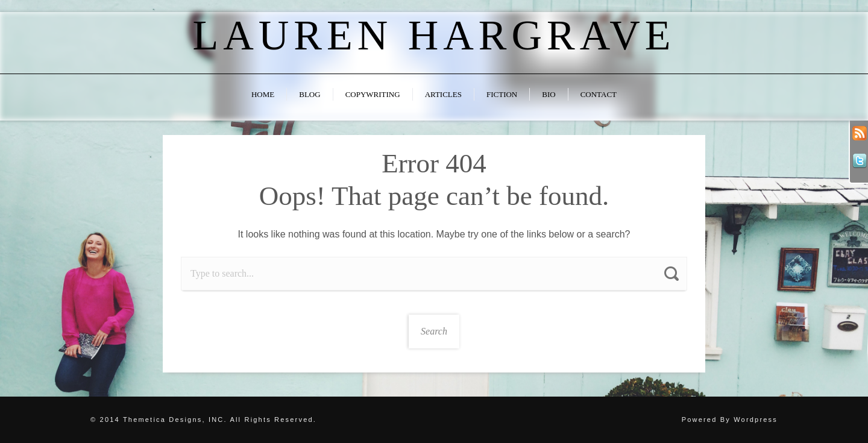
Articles (443, 94)
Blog (310, 94)
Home (263, 94)
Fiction (502, 94)
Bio (549, 94)
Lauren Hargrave (434, 35)
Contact (599, 94)
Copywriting (373, 94)
